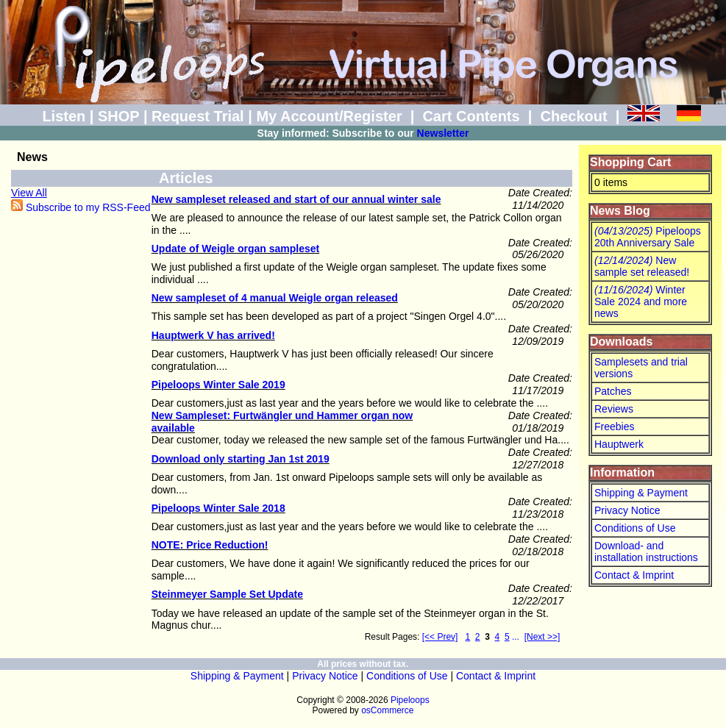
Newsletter (443, 133)
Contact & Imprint (634, 575)
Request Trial (198, 116)
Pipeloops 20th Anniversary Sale (648, 237)
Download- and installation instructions (646, 552)
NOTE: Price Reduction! (210, 545)
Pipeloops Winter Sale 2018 (218, 508)
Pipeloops (410, 700)
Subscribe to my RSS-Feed (81, 207)
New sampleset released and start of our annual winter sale (296, 199)
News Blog (620, 211)
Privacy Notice (627, 510)
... (516, 637)
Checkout (573, 116)
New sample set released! (642, 266)
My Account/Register (329, 116)
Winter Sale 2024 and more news (641, 301)
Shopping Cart (630, 162)
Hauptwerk (619, 444)
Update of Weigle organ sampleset (235, 249)
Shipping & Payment (641, 493)
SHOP (118, 116)
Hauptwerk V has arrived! (213, 335)
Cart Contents (471, 116)
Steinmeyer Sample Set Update (227, 594)
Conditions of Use (635, 528)
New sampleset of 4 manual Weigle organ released (275, 298)
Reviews (614, 409)
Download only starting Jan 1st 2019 (241, 459)
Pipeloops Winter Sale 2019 (218, 385)
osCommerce (387, 710)
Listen (64, 116)
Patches (613, 391)
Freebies (614, 427)
